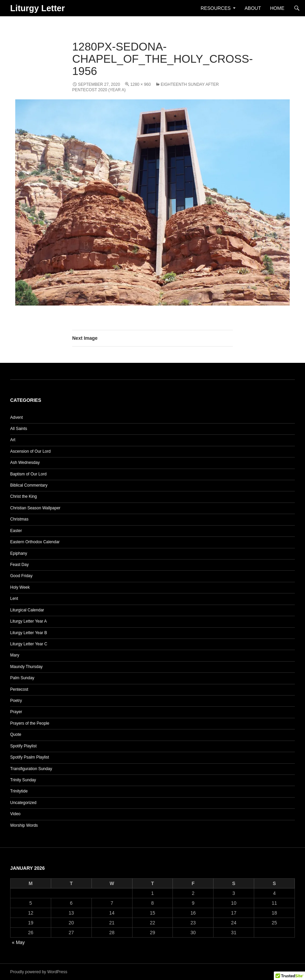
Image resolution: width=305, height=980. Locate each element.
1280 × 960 (140, 84)
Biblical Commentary (29, 485)
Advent (16, 417)
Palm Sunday (22, 678)
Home (277, 8)
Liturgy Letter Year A (28, 621)
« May (18, 942)
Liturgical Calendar (27, 610)
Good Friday (21, 576)
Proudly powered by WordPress (39, 972)
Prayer (16, 712)
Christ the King (24, 496)
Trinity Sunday (23, 780)
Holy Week (20, 587)
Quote (16, 734)
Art (13, 440)
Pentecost (19, 689)
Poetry (16, 701)
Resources (216, 8)
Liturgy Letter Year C (29, 644)
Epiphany (19, 553)
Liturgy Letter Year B (29, 633)
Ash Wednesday (25, 463)
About (253, 8)
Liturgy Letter (37, 8)
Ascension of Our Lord (30, 451)
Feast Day (19, 565)
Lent (14, 599)
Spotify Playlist (23, 746)
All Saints (19, 429)
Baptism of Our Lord (28, 474)
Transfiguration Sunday (31, 769)
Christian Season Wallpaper (35, 508)
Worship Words (24, 825)
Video (15, 814)
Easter (16, 531)
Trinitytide (19, 791)
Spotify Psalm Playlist (30, 757)
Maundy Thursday (26, 667)
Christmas (19, 519)
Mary (15, 655)
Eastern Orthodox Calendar (35, 542)
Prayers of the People (30, 723)
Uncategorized (23, 803)
